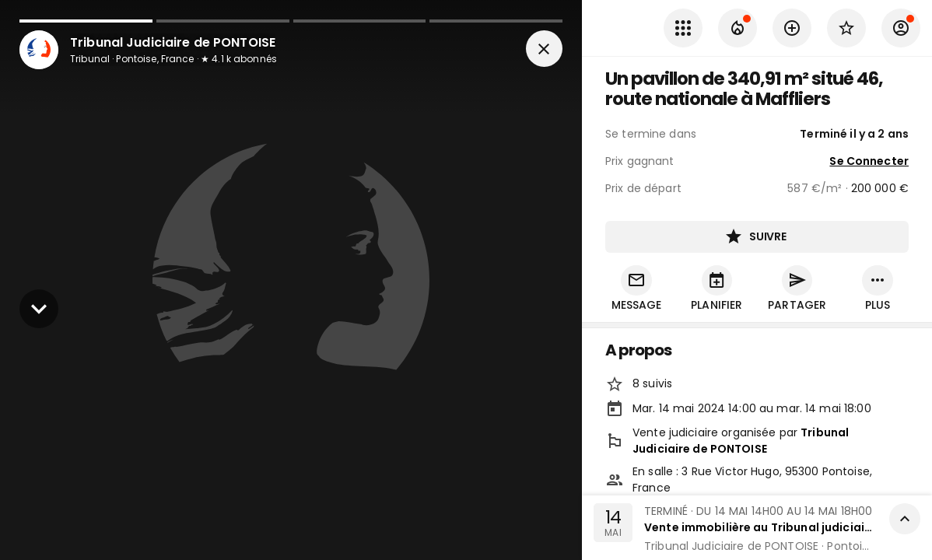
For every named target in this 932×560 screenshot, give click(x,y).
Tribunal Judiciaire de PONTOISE (741, 441)
